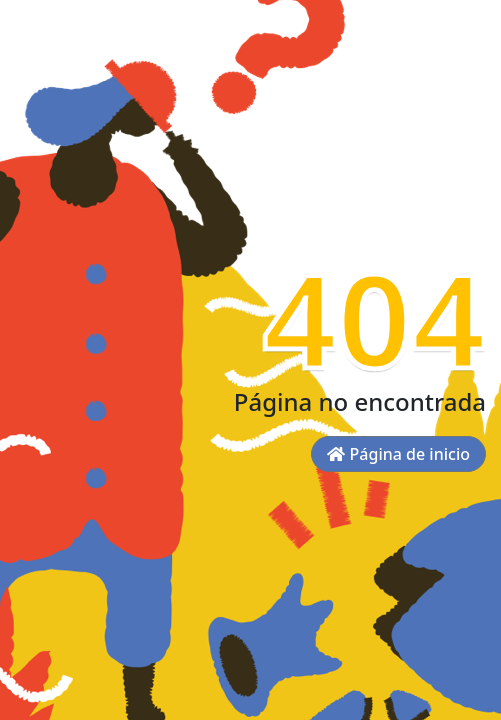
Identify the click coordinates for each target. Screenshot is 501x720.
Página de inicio (398, 454)
